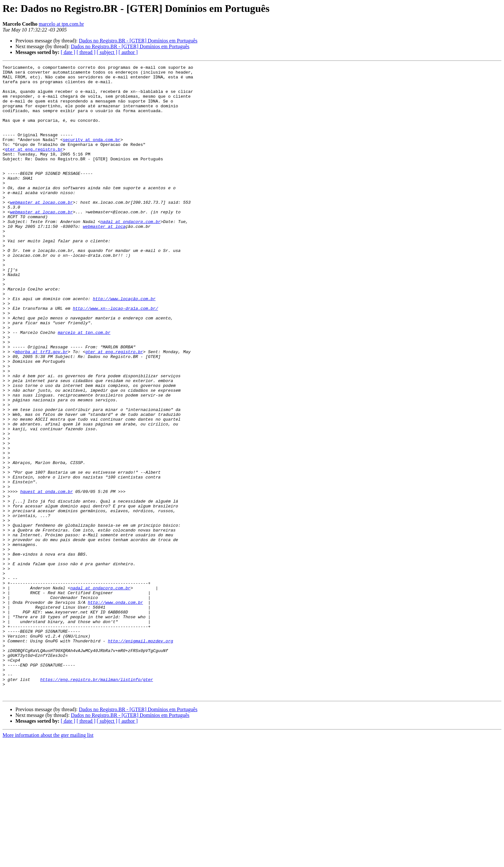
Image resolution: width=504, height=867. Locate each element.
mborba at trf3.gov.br (41, 409)
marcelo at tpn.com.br (61, 24)
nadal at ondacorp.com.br (130, 253)
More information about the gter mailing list (48, 861)
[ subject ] (107, 52)
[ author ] (128, 52)
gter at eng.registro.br (34, 166)
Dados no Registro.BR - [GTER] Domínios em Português (138, 41)
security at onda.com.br (91, 155)
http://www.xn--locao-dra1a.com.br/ (115, 357)
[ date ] (68, 52)
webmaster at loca (104, 259)
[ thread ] (86, 52)
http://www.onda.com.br (115, 710)
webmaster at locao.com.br (41, 230)
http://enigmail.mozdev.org (141, 756)
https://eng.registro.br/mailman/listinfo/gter (97, 803)
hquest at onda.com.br (47, 577)
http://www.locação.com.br (124, 346)
